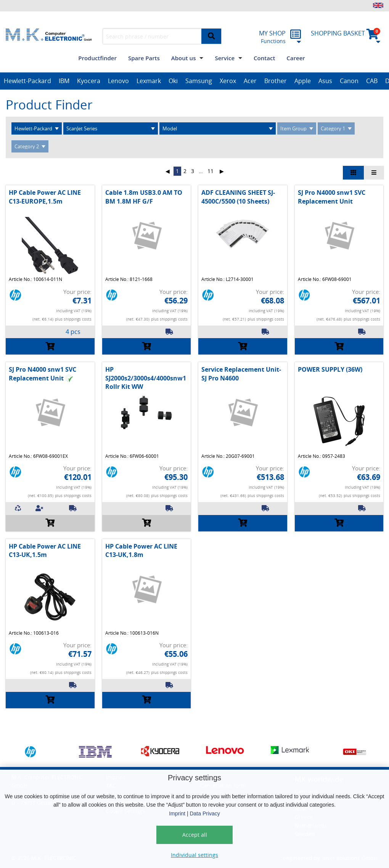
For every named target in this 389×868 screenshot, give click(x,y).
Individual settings (194, 855)
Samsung (199, 81)
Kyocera (89, 81)
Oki (173, 81)
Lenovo (118, 81)
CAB (372, 81)
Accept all (195, 835)
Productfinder (97, 58)
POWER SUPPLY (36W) (330, 369)
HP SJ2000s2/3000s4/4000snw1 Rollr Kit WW (146, 378)
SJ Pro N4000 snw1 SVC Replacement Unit (332, 197)
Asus (325, 81)
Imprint (177, 813)
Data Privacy (205, 813)
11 (211, 171)
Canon (349, 81)
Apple (303, 81)
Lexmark (149, 81)
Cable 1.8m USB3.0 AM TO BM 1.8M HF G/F (144, 197)
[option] (27, 81)
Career (296, 58)
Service (225, 58)
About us (184, 58)
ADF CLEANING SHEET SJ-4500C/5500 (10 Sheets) (238, 197)
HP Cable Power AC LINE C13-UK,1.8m (141, 550)
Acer (250, 81)
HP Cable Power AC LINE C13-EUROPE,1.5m (45, 197)
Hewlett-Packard (27, 81)
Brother (276, 81)
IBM (64, 81)
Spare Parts (144, 58)
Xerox (228, 81)
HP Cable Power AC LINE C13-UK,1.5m (45, 550)
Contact (264, 58)
